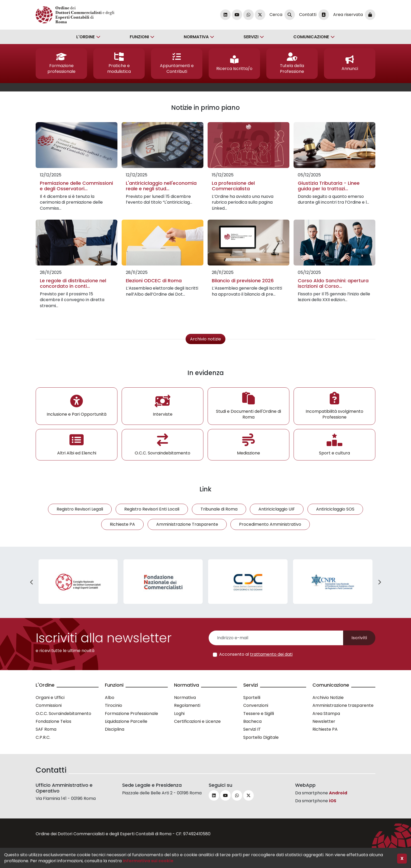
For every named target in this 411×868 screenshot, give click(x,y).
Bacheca (252, 721)
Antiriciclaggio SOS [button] (335, 509)
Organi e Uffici (50, 698)
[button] (61, 64)
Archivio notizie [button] (206, 339)
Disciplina (115, 729)
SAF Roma (46, 729)
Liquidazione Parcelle (126, 721)
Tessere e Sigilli (259, 714)
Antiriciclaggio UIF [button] (277, 509)
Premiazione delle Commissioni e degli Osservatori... (76, 186)
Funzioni (139, 37)
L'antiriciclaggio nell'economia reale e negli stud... (161, 186)
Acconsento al (256, 654)
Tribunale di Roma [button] (219, 509)
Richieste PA (325, 729)
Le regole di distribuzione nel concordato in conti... (73, 283)
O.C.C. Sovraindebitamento (63, 714)
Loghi (179, 714)
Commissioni (49, 705)
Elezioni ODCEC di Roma (154, 281)
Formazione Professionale (131, 714)
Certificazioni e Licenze (197, 721)
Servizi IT (252, 729)
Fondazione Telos (53, 721)
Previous (32, 582)
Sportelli (252, 698)
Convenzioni (256, 705)
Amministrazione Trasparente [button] (187, 524)
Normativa (196, 37)
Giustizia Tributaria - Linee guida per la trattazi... (329, 186)
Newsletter (324, 721)
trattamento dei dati (271, 654)
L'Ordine (85, 37)
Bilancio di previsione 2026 (243, 281)
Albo (110, 698)
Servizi (251, 37)
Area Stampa (326, 714)
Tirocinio (113, 705)
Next (379, 582)
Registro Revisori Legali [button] (80, 509)
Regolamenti (187, 705)
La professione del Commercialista (233, 186)
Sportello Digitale (261, 737)
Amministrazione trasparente (343, 705)
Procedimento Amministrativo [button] (270, 524)
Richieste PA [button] (122, 524)
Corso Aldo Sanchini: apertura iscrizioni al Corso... (333, 283)
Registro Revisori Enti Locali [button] (152, 509)
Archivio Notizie (328, 698)
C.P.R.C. (43, 737)
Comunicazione (311, 37)
